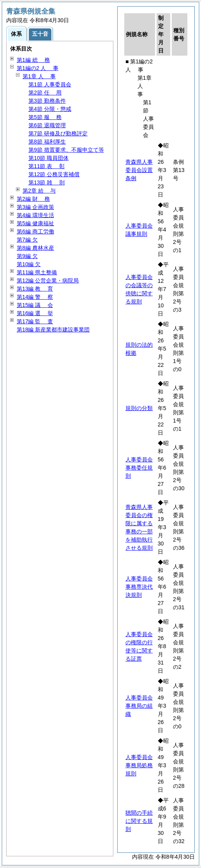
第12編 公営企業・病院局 (48, 281)
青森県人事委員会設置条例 (139, 170)
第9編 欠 (27, 256)
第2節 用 (45, 93)
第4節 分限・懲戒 (50, 109)
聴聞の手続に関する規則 (139, 821)
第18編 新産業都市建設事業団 (53, 330)
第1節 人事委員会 (50, 84)
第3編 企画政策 (35, 207)
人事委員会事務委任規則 (139, 468)
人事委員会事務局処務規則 (139, 765)
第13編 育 (35, 289)
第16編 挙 (35, 313)
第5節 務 (45, 117)
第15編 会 (35, 305)
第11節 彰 (47, 166)
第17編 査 (35, 321)
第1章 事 (39, 76)
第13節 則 (47, 182)
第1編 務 (33, 60)
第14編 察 (35, 297)
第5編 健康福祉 (35, 223)
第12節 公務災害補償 (54, 174)
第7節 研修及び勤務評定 (58, 133)
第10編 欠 (29, 264)
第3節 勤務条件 (47, 101)
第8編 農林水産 (35, 248)
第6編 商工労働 (35, 231)
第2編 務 (33, 199)
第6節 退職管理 (47, 125)
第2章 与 (39, 191)
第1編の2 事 (38, 68)
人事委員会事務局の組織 (139, 706)
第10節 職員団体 (48, 158)
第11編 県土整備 (37, 272)
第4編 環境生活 (35, 215)
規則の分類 (139, 408)
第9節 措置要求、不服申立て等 (66, 150)
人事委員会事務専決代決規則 (139, 587)
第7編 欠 (27, 240)
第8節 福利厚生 (47, 142)
